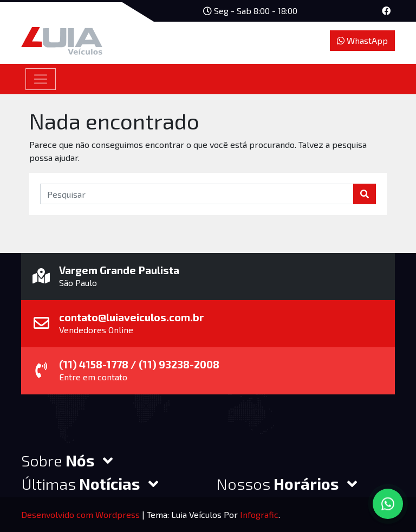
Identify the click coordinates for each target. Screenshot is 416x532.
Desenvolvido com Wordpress (82, 514)
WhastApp (362, 40)
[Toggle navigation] (41, 79)
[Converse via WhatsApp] (388, 504)
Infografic (259, 514)
